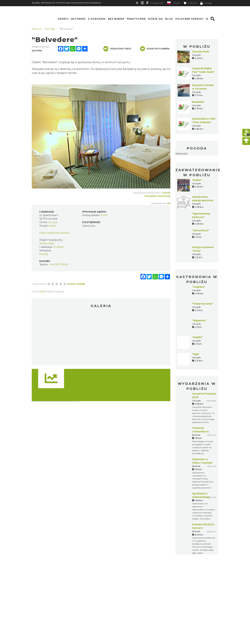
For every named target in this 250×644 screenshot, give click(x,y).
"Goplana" (199, 287)
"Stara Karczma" (203, 304)
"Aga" (196, 354)
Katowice (182, 154)
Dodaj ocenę (76, 284)
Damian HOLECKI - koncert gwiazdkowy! (204, 528)
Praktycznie (136, 19)
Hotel (104, 215)
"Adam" (197, 180)
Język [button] (176, 3)
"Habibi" (197, 337)
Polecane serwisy (190, 19)
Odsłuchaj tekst (117, 49)
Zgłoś (166, 193)
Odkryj (63, 19)
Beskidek (198, 102)
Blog (169, 19)
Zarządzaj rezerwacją (157, 196)
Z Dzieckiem (97, 19)
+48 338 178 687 (59, 265)
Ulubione (191, 3)
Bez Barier (116, 19)
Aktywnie (78, 19)
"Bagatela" (199, 320)
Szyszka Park (201, 52)
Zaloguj (206, 3)
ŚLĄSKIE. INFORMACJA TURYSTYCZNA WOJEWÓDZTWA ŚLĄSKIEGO (67, 3)
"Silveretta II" (201, 230)
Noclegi (44, 254)
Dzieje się (155, 19)
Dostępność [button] (157, 3)
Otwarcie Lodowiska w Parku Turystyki (202, 432)
